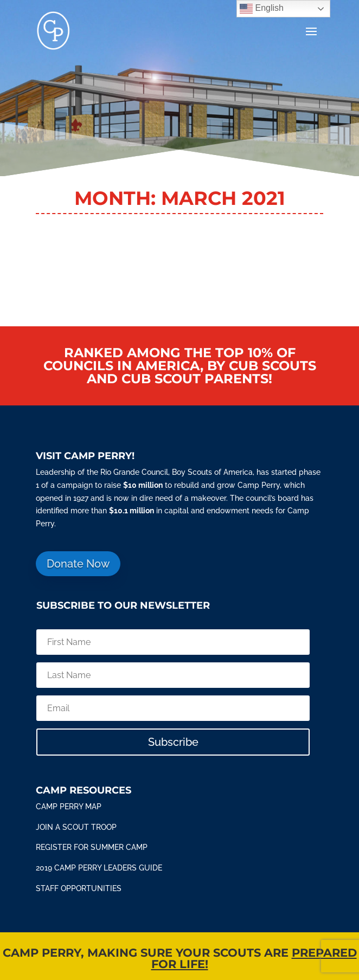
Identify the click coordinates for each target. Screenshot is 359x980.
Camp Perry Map (69, 807)
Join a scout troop (76, 827)
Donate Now (78, 564)
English (262, 9)
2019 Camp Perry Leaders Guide (99, 868)
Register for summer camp (92, 847)
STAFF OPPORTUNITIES (79, 888)
